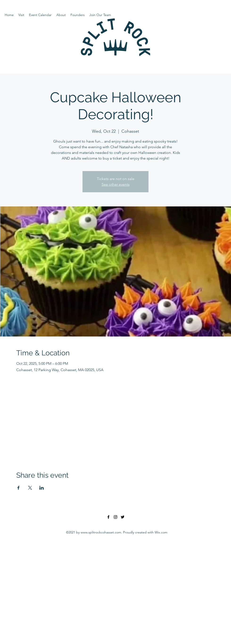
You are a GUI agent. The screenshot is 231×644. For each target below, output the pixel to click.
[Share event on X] (30, 488)
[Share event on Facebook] (19, 488)
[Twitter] (123, 517)
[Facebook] (108, 517)
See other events (116, 184)
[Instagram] (115, 517)
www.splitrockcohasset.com (101, 532)
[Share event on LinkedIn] (42, 488)
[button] (21, 15)
